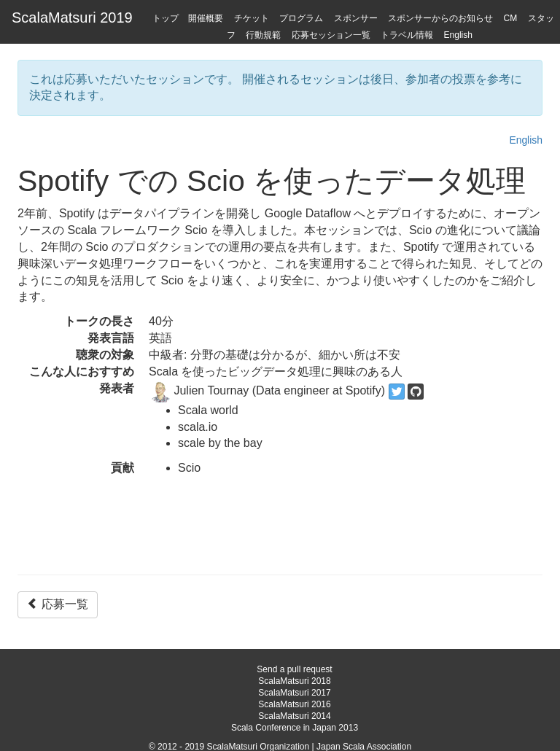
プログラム (301, 18)
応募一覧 (58, 604)
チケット (252, 18)
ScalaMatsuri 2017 (294, 693)
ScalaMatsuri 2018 (294, 681)
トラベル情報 (407, 35)
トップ (166, 18)
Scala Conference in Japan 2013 (295, 728)
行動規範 (263, 35)
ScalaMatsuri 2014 (294, 716)
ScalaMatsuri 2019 (72, 17)
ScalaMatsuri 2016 (294, 704)
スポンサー (356, 18)
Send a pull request (294, 669)
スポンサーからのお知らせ (440, 18)
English (458, 35)
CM (511, 18)
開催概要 (206, 18)
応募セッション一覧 (331, 35)
